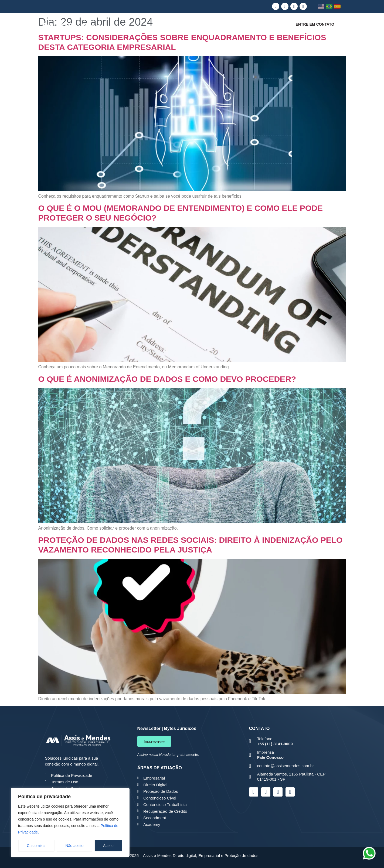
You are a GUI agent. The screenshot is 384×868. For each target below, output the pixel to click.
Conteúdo (269, 27)
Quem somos (156, 27)
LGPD (190, 27)
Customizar (36, 846)
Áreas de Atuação (227, 27)
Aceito (108, 846)
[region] (70, 822)
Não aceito (74, 846)
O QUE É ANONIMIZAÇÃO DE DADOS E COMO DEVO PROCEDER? (167, 379)
